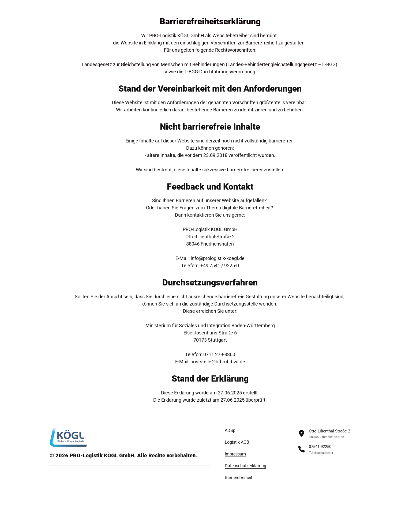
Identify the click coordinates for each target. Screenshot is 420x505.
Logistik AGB (237, 442)
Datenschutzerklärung (245, 466)
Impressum (235, 454)
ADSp (230, 430)
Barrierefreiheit (239, 478)
